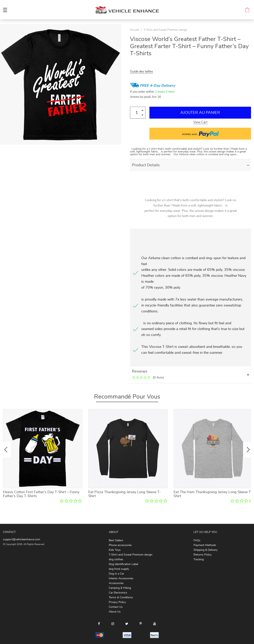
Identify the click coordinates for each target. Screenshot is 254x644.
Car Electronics (118, 593)
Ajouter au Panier (200, 113)
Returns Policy (203, 555)
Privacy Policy (117, 602)
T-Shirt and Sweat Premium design (165, 30)
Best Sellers (116, 540)
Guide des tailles (141, 71)
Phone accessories (120, 545)
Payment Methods (205, 545)
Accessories (116, 583)
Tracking (199, 559)
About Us (115, 612)
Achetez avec (200, 134)
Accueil (134, 30)
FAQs (197, 540)
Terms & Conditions (121, 597)
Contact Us (116, 607)
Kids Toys (115, 550)
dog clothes (116, 559)
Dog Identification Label (123, 564)
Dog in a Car (116, 574)
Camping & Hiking (120, 588)
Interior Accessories (121, 578)
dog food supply (119, 569)
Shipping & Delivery (205, 550)
